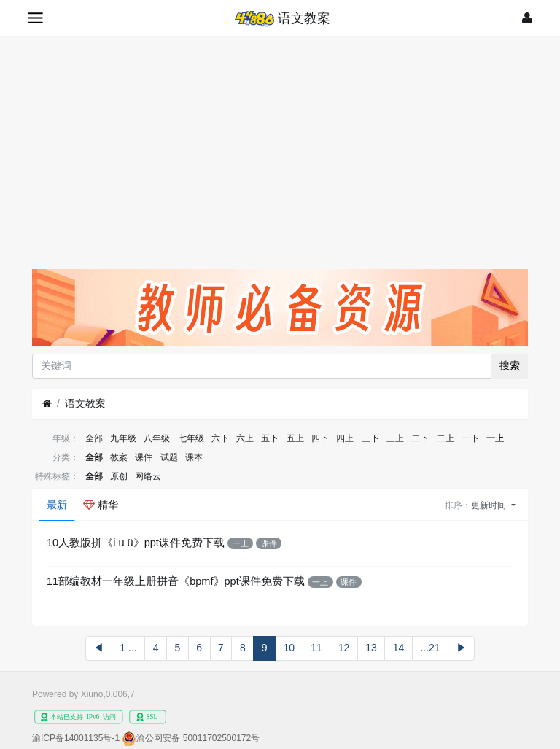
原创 (119, 476)
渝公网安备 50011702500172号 (198, 738)
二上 (446, 438)
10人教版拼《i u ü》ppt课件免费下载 (136, 543)
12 (344, 648)
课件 (144, 457)
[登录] (527, 18)
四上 (345, 438)
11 (316, 648)
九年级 (123, 438)
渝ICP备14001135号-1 (76, 738)
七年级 (191, 438)
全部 (94, 438)
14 (399, 648)
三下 (370, 438)
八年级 (157, 438)
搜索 (510, 365)
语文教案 (85, 403)
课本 (194, 457)
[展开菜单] (35, 18)
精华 (101, 505)
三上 (395, 438)
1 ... (128, 648)
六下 (220, 438)
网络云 (148, 476)
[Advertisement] (280, 145)
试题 (169, 457)
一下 (470, 438)
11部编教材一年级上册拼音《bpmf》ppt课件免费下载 (176, 581)
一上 (495, 438)
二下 (420, 438)
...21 (430, 648)
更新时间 (490, 505)
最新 (57, 505)
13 (371, 648)
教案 (119, 457)
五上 (295, 438)
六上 (245, 438)
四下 (320, 438)
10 (289, 648)
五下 (270, 438)
